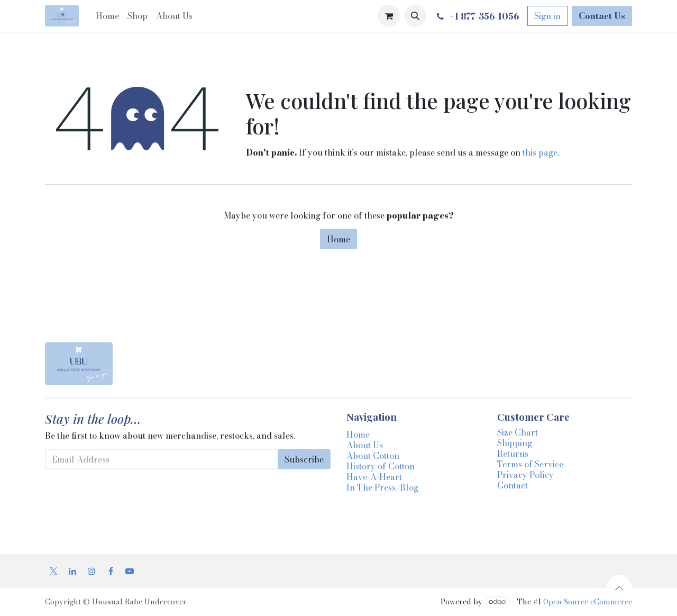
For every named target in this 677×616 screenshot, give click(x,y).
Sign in (547, 16)
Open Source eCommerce (588, 602)
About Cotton (373, 456)
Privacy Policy (525, 475)
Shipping (515, 443)
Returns (513, 454)
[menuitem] (107, 16)
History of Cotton (381, 466)
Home (338, 239)
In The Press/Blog (382, 487)
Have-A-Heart (374, 477)
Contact (513, 485)
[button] (415, 16)
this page (540, 152)
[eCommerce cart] (389, 16)
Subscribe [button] (304, 459)
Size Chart (518, 432)
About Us (365, 445)
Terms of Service (530, 464)
